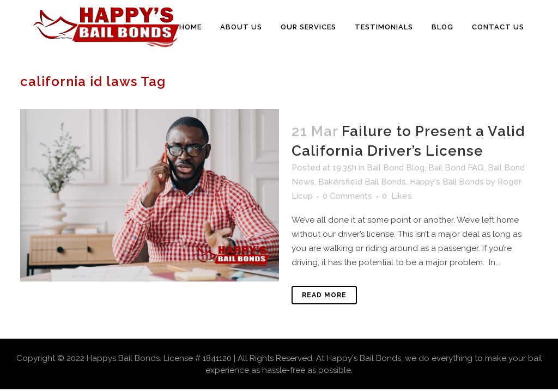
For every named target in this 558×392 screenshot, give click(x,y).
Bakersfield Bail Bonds (362, 182)
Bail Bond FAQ (456, 168)
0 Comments (347, 196)
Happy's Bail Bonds (447, 182)
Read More (324, 295)
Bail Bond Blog (396, 168)
